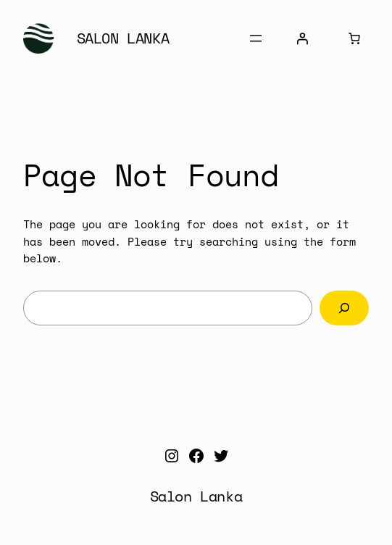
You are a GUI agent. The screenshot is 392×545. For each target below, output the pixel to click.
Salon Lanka (123, 38)
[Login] (302, 38)
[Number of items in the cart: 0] (354, 38)
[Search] (344, 308)
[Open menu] (256, 38)
